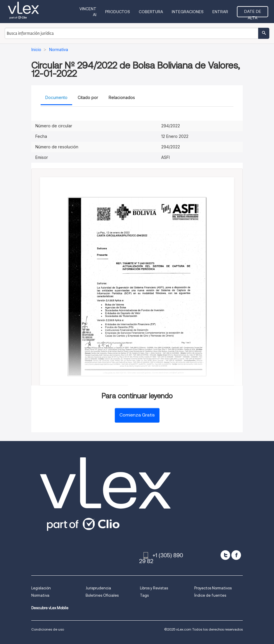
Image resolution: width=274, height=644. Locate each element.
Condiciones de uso (48, 629)
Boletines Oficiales (102, 595)
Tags (144, 595)
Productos (118, 12)
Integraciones (188, 12)
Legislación (41, 588)
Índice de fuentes (210, 595)
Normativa (40, 595)
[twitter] (225, 555)
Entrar (220, 12)
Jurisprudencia (98, 588)
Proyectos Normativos (213, 588)
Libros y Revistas (154, 588)
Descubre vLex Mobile (50, 608)
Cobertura (151, 12)
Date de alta (253, 13)
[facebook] (236, 555)
